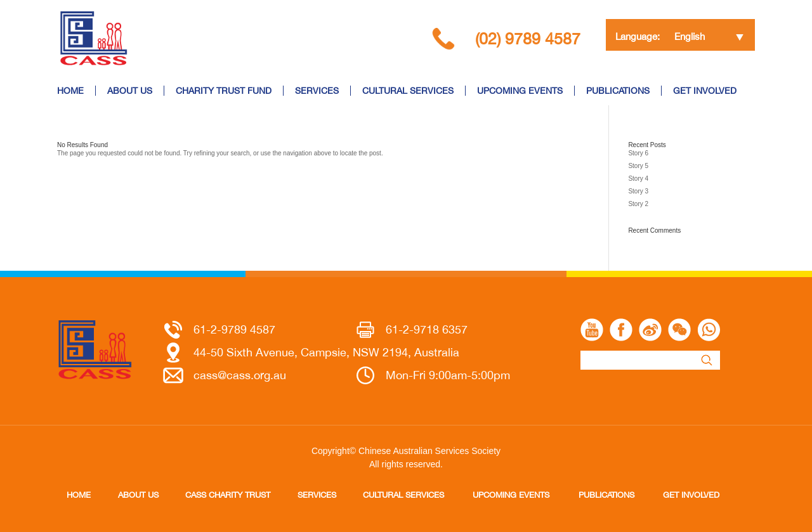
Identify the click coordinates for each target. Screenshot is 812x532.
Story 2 (638, 204)
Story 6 (638, 153)
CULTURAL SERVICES (408, 91)
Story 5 (638, 166)
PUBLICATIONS (618, 91)
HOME (70, 91)
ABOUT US (130, 91)
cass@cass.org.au (240, 375)
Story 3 (638, 191)
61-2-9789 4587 (234, 329)
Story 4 (638, 178)
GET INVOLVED (705, 91)
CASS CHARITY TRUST (228, 495)
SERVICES (317, 91)
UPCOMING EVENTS (520, 91)
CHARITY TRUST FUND (224, 91)
